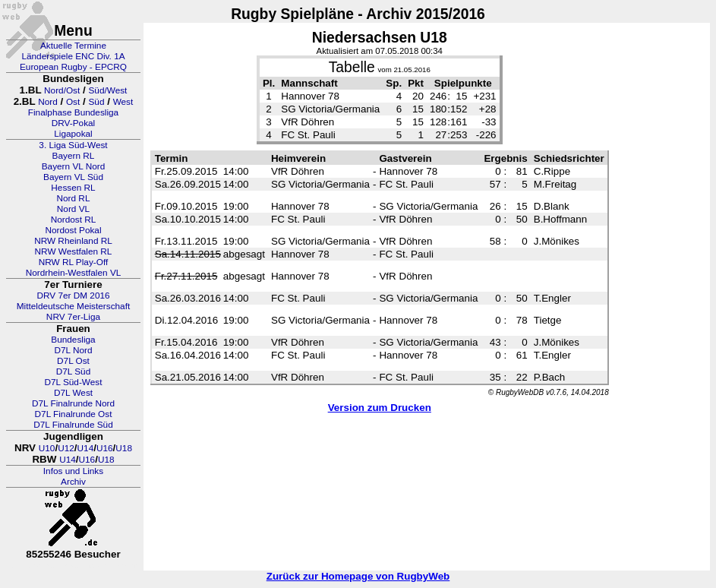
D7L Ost (73, 361)
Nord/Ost (62, 90)
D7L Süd (73, 371)
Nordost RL (74, 220)
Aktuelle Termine (73, 46)
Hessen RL (73, 188)
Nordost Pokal (73, 230)
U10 (47, 448)
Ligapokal (73, 134)
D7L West (73, 393)
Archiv (73, 482)
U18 (124, 448)
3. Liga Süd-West (73, 145)
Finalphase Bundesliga (73, 112)
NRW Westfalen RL (74, 251)
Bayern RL (74, 156)
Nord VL (73, 209)
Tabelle (352, 67)
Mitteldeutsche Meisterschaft (74, 306)
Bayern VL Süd (73, 177)
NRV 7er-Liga (73, 317)
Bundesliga (73, 340)
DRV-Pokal (73, 123)
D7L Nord (73, 350)
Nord (48, 102)
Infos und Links (73, 471)
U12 (66, 448)
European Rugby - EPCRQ (73, 67)
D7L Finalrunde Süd (73, 425)
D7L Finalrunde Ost (74, 414)
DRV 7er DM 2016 (73, 296)
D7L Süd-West (73, 382)
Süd (96, 102)
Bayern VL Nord (74, 166)
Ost (73, 102)
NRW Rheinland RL (73, 241)
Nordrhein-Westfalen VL (74, 273)
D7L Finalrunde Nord (73, 403)
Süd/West (107, 90)
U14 (86, 448)
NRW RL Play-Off (74, 262)
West (123, 102)
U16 (105, 448)
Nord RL (74, 198)
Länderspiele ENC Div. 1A (73, 56)
